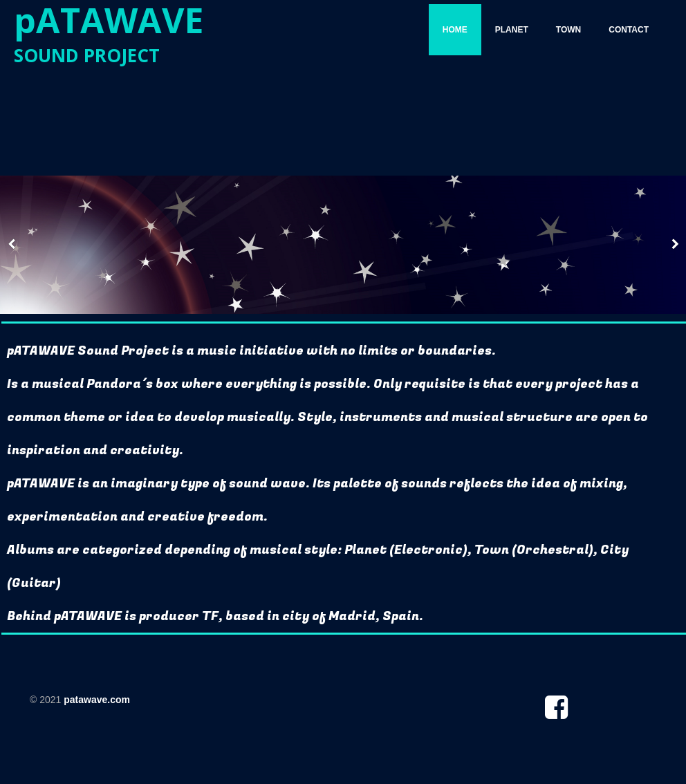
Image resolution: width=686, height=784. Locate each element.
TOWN (568, 30)
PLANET (512, 30)
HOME (455, 30)
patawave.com (97, 700)
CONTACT (629, 30)
